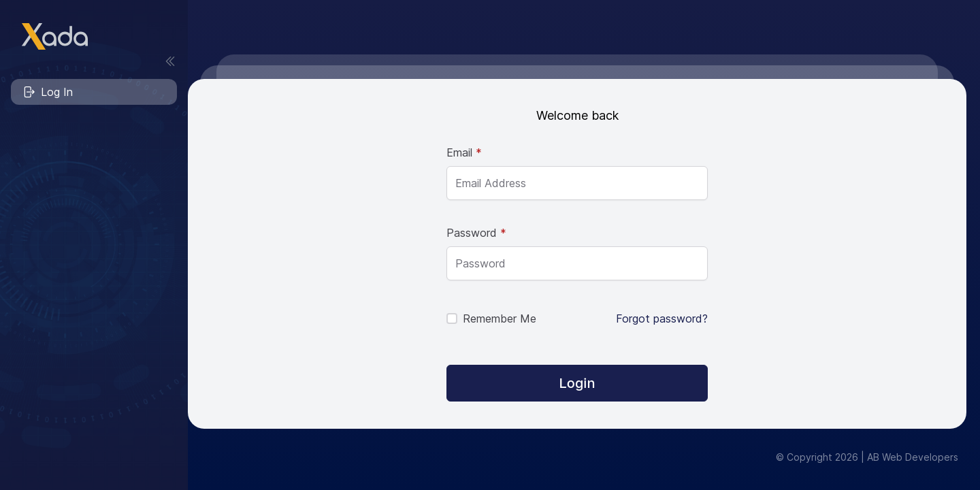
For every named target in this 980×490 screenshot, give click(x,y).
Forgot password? (662, 318)
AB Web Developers (913, 457)
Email (464, 152)
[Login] (577, 383)
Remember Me (500, 318)
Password (476, 233)
